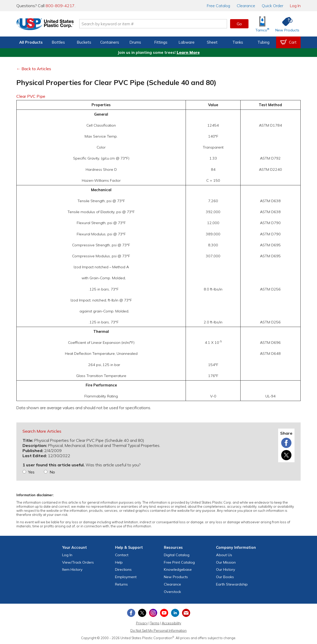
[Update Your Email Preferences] (186, 613)
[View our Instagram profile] (153, 613)
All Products (31, 42)
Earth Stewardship (232, 584)
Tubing (263, 42)
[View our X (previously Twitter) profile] (142, 613)
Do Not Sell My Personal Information (158, 630)
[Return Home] (47, 25)
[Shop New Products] (286, 24)
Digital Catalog (177, 555)
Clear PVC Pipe (31, 96)
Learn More (188, 52)
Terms (155, 623)
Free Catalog (179, 562)
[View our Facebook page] (131, 613)
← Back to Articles (34, 69)
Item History (72, 569)
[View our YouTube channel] (164, 613)
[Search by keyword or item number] (155, 24)
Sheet (212, 42)
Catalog (218, 6)
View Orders (78, 562)
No (52, 472)
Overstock (172, 592)
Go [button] (239, 24)
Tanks (238, 42)
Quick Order (273, 6)
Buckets (84, 42)
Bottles (58, 42)
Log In (295, 6)
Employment (126, 577)
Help (119, 562)
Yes (31, 472)
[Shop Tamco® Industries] (262, 24)
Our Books (225, 577)
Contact (122, 555)
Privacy (142, 623)
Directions (123, 569)
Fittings (161, 42)
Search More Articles (42, 431)
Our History (226, 569)
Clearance (246, 6)
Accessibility (172, 623)
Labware (186, 42)
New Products (176, 577)
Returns (121, 584)
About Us (224, 555)
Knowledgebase (178, 569)
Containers (110, 42)
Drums (135, 42)
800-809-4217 (60, 6)
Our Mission (226, 562)
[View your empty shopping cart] (288, 42)
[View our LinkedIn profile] (175, 613)
